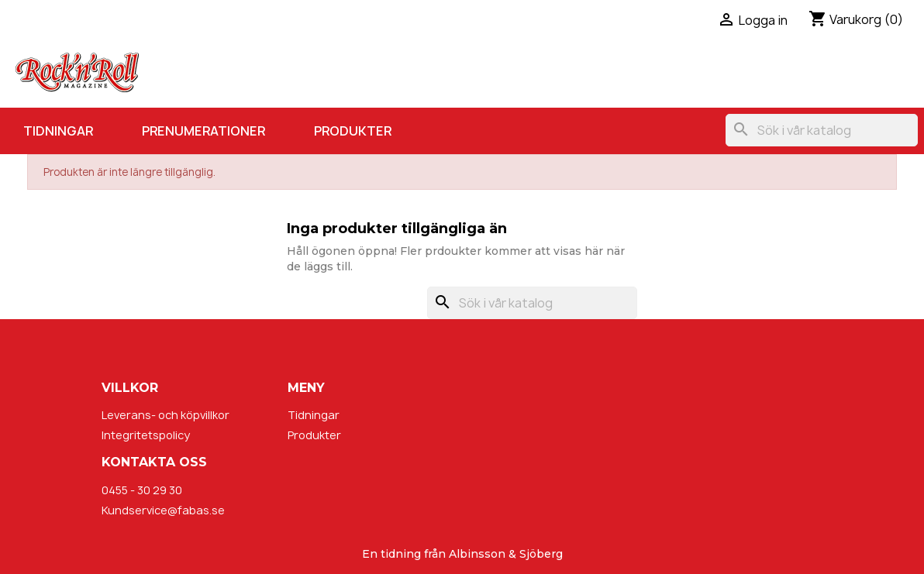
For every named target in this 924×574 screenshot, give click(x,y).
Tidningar (58, 131)
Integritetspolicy (146, 435)
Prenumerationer (203, 131)
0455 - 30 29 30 (142, 490)
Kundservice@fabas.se (163, 510)
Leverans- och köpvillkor (165, 415)
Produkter (353, 131)
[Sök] (822, 130)
